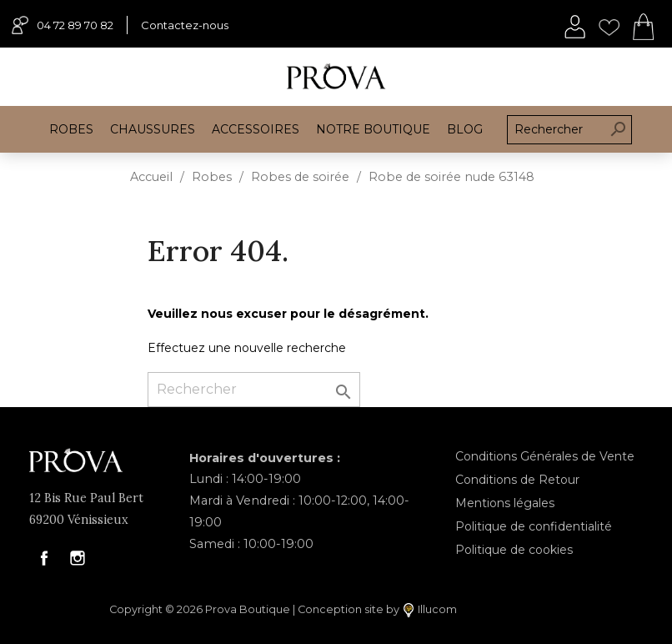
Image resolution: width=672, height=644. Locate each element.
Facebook (44, 558)
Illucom (430, 610)
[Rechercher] (254, 390)
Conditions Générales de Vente (545, 456)
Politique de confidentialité (534, 526)
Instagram (78, 558)
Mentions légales (505, 503)
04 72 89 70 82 (63, 25)
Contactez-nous (185, 25)
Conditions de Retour (517, 480)
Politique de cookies (514, 550)
